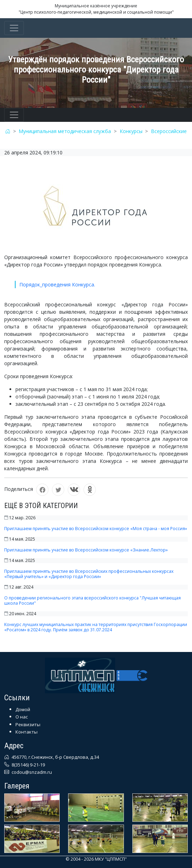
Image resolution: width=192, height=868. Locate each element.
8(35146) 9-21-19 (28, 765)
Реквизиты (28, 724)
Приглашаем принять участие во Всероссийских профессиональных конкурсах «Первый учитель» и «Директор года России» (89, 574)
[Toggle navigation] (14, 28)
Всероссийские (169, 131)
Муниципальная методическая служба (65, 131)
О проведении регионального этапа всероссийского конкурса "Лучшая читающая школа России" (92, 600)
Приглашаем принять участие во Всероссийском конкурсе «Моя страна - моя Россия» (96, 529)
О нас (22, 717)
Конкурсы (131, 131)
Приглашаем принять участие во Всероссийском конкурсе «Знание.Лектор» (86, 550)
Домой (23, 709)
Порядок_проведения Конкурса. (57, 284)
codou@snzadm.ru (31, 772)
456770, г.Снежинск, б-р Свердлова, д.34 (55, 757)
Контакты (27, 732)
